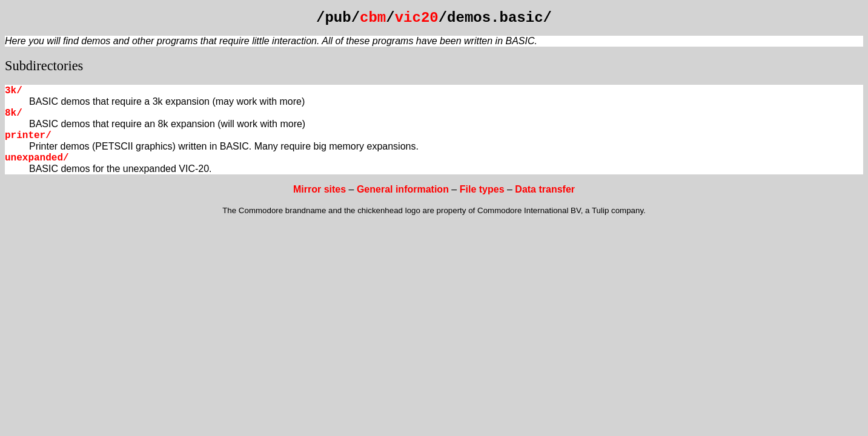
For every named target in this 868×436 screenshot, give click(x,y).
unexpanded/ (37, 158)
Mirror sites (320, 189)
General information (403, 189)
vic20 (417, 18)
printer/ (28, 136)
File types (482, 189)
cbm (373, 18)
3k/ (14, 91)
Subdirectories (44, 66)
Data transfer (545, 189)
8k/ (14, 113)
